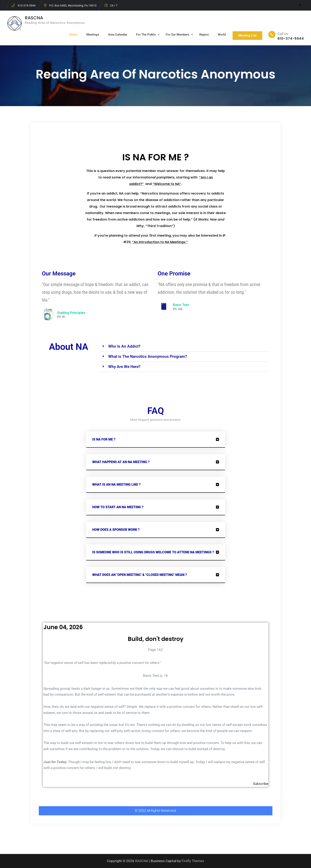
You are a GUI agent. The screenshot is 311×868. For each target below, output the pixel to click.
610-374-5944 (27, 5)
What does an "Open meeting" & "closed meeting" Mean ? (140, 575)
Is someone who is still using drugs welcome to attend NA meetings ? (153, 552)
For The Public (144, 35)
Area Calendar (116, 35)
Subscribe (261, 784)
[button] (184, 346)
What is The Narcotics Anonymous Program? (148, 356)
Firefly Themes (193, 861)
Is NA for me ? (104, 439)
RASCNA (34, 18)
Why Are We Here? (124, 367)
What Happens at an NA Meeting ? (121, 462)
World (220, 35)
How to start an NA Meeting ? (118, 507)
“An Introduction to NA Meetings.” (160, 242)
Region (202, 35)
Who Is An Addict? (124, 346)
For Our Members (176, 35)
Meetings (91, 35)
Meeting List (247, 35)
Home (71, 35)
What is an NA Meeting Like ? (116, 485)
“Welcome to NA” (167, 184)
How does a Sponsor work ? (116, 530)
